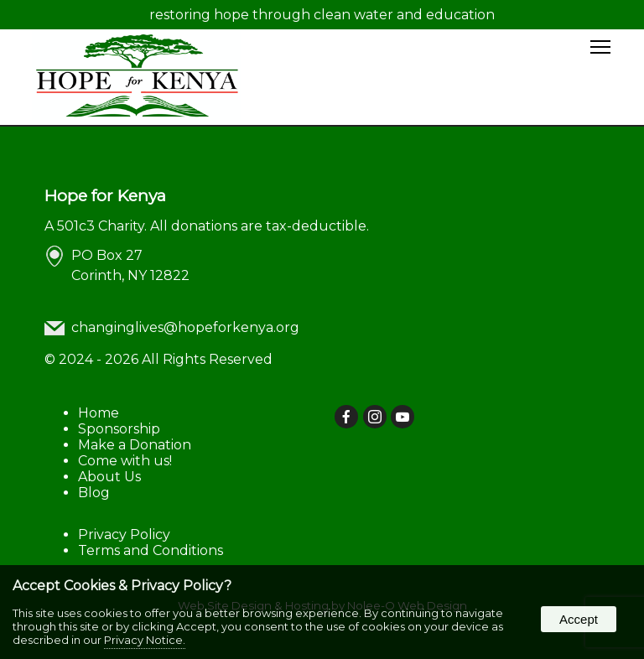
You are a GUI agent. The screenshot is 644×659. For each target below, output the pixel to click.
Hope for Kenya (105, 195)
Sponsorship (119, 429)
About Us (109, 477)
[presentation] (347, 418)
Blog (94, 493)
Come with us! (125, 461)
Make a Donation (135, 445)
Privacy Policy (124, 534)
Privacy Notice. (145, 640)
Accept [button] (579, 619)
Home (99, 413)
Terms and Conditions (151, 550)
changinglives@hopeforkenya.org (185, 327)
